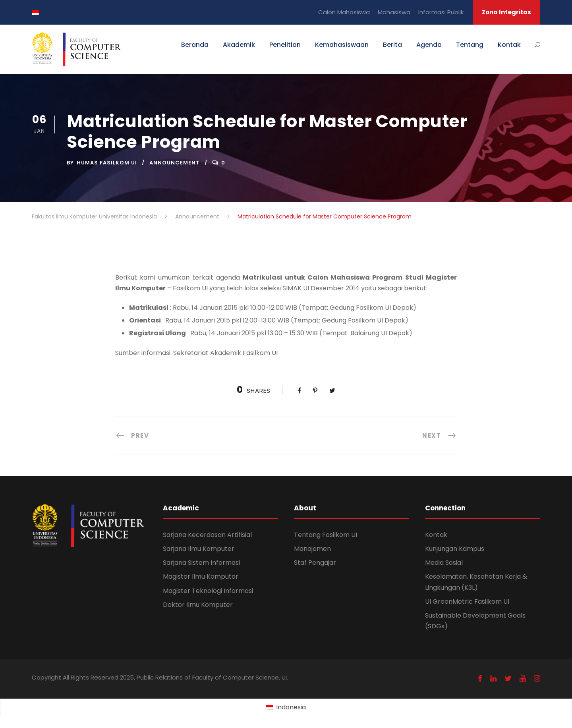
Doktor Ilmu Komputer (198, 605)
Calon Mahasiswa (344, 12)
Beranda (195, 45)
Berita (392, 45)
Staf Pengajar (315, 563)
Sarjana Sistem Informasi (201, 563)
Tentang (470, 45)
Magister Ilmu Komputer (201, 576)
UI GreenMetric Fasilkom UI (467, 602)
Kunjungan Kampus (455, 549)
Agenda (429, 45)
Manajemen (312, 549)
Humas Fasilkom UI (107, 163)
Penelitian (285, 45)
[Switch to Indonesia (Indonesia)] (286, 708)
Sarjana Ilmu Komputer (199, 549)
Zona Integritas (506, 12)
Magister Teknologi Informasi (208, 591)
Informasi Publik (441, 12)
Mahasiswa (394, 12)
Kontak (509, 45)
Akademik (239, 45)
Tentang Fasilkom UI (326, 535)
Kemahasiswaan (342, 45)
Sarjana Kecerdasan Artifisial (207, 535)
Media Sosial (444, 563)
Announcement (175, 163)
